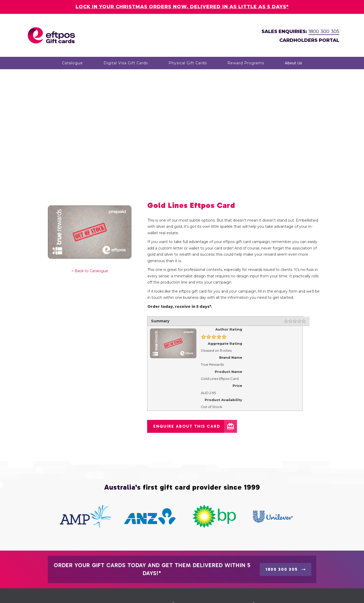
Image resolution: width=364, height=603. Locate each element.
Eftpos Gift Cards (85, 593)
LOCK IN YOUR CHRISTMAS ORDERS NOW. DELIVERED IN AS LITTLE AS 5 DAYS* (182, 7)
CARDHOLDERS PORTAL (309, 40)
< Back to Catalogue (90, 189)
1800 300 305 (324, 32)
